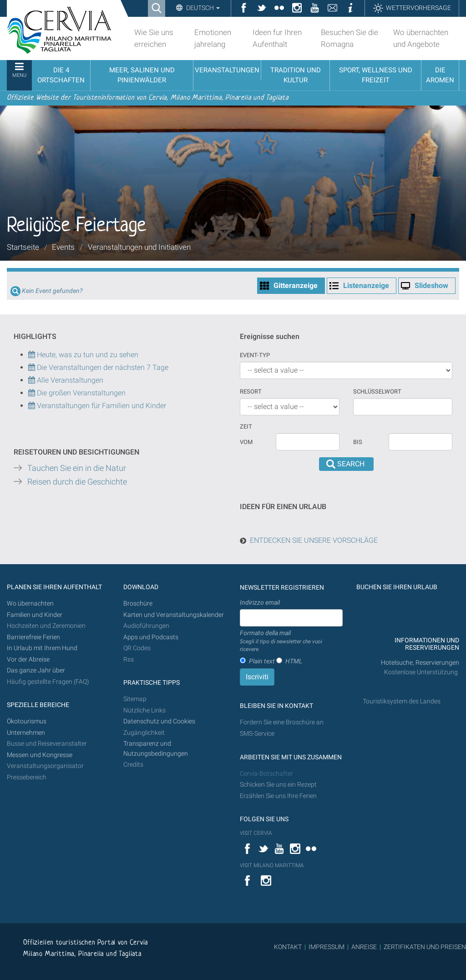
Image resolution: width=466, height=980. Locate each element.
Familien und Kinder (35, 615)
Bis (358, 442)
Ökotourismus (27, 721)
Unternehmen (26, 733)
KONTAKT (288, 947)
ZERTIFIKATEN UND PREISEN (425, 947)
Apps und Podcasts (151, 637)
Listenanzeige (366, 285)
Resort (251, 391)
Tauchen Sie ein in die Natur (77, 468)
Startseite (23, 247)
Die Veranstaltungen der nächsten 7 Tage (98, 367)
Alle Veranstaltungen (66, 380)
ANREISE (364, 947)
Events (63, 247)
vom (246, 442)
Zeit (246, 427)
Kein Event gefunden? (52, 291)
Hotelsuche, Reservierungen (420, 663)
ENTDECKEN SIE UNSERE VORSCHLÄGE (314, 540)
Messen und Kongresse (40, 755)
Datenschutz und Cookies (160, 721)
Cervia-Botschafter (266, 774)
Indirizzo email (260, 602)
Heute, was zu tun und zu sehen (83, 355)
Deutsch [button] (202, 8)
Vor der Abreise (28, 659)
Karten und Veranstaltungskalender (174, 615)
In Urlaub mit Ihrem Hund (42, 648)
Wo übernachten (30, 604)
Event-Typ (255, 355)
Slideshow (431, 285)
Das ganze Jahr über (36, 670)
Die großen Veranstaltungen (80, 393)
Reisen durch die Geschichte (77, 482)
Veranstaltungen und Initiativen (139, 247)
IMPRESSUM (327, 947)
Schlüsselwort (377, 391)
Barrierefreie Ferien (34, 637)
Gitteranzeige (296, 285)
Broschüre (138, 604)
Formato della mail (291, 642)
